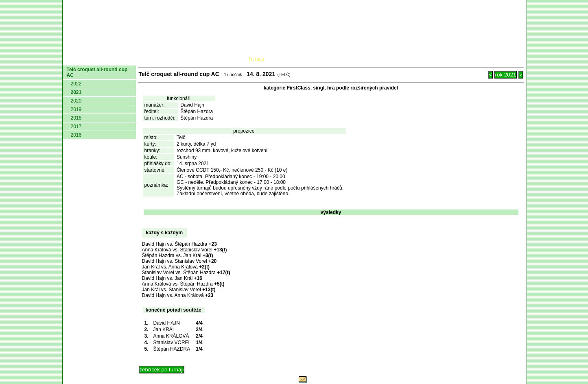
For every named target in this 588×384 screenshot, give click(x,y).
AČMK (106, 59)
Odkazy (482, 59)
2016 (76, 135)
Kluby (224, 59)
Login (513, 59)
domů (76, 59)
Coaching (440, 59)
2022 (76, 84)
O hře (370, 59)
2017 (76, 127)
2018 (76, 118)
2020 (76, 101)
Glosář (400, 59)
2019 (76, 109)
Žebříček (296, 59)
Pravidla (337, 59)
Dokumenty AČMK (166, 59)
